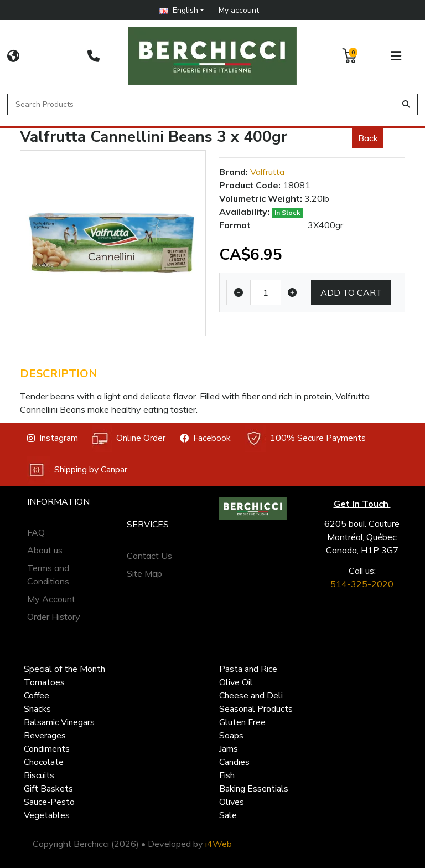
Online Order (129, 438)
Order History (54, 617)
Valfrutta (267, 172)
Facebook (205, 438)
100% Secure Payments (305, 438)
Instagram (53, 438)
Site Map (144, 573)
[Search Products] (203, 104)
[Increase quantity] (293, 292)
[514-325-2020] (94, 56)
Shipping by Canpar (77, 470)
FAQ (36, 532)
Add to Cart (351, 292)
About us (45, 550)
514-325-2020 (362, 584)
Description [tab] (59, 374)
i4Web (219, 844)
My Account (51, 599)
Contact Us (149, 556)
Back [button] (368, 138)
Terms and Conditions (48, 574)
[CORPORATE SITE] (13, 56)
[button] (182, 10)
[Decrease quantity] (239, 292)
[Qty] (266, 292)
